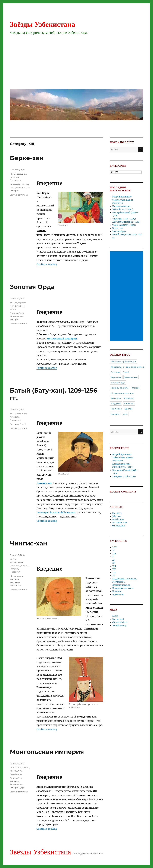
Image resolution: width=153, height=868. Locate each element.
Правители (16, 180)
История (117, 591)
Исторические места (123, 588)
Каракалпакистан (121, 206)
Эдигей (129, 409)
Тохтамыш (129, 398)
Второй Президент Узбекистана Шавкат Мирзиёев (123, 200)
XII (11, 559)
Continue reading (47, 264)
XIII (11, 174)
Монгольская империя (47, 752)
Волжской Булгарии (63, 512)
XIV (16, 771)
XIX (20, 771)
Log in (115, 616)
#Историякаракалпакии (123, 362)
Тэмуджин (15, 582)
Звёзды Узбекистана (42, 24)
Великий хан (16, 778)
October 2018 (119, 526)
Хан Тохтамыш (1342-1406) (126, 222)
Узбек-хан (129, 403)
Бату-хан (14, 424)
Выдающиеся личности (125, 579)
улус (22, 788)
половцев (43, 512)
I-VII (12, 768)
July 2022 (117, 516)
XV (114, 576)
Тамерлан (116, 398)
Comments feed (120, 622)
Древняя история (121, 585)
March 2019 (118, 519)
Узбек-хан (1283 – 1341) (124, 225)
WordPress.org (119, 625)
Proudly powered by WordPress (88, 854)
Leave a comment (19, 195)
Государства (20, 303)
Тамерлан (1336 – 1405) (124, 219)
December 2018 (120, 523)
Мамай (136, 388)
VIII (19, 768)
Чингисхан (15, 585)
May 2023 (117, 513)
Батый (23, 424)
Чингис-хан (29, 543)
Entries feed (118, 619)
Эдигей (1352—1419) (123, 209)
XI (25, 768)
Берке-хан (27, 158)
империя (15, 781)
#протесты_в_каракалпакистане (127, 367)
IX (16, 768)
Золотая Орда (32, 287)
